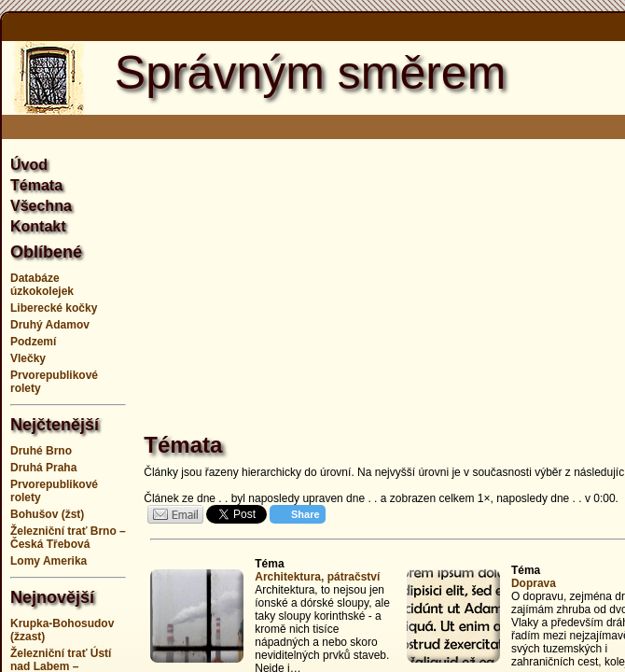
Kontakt (38, 226)
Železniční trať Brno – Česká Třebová (68, 538)
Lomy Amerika (49, 561)
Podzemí (33, 342)
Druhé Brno (41, 451)
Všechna (41, 206)
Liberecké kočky (54, 308)
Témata (36, 185)
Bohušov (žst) (47, 514)
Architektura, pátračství (317, 577)
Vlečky (28, 358)
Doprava (534, 583)
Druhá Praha (43, 468)
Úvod (29, 165)
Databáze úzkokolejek (42, 285)
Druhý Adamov (50, 325)
